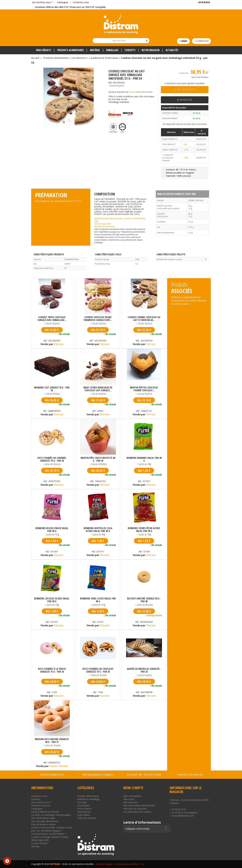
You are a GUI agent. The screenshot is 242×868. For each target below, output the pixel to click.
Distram (132, 92)
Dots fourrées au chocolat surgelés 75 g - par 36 (98, 670)
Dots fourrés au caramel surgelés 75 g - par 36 (52, 459)
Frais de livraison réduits (43, 824)
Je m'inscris (185, 100)
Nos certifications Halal (43, 818)
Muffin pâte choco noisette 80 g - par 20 (98, 459)
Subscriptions (84, 812)
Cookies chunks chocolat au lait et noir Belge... (144, 319)
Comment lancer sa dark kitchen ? (48, 834)
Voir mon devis (203, 9)
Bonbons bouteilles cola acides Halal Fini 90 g (98, 530)
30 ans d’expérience (52, 775)
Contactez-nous (81, 2)
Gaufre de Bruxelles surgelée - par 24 (144, 670)
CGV (142, 864)
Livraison (36, 799)
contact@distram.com (183, 816)
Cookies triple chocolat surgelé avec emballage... (52, 319)
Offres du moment (87, 818)
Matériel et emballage (88, 799)
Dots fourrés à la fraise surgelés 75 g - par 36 (52, 670)
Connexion (201, 41)
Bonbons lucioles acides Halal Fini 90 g (52, 600)
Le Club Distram (39, 843)
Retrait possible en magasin (178, 173)
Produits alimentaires (88, 796)
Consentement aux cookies (7, 861)
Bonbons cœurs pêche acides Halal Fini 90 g (144, 530)
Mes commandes (132, 796)
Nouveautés (84, 805)
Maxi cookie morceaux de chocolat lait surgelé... (98, 389)
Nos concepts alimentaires (45, 821)
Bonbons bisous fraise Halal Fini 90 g (52, 530)
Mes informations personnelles (139, 805)
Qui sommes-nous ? (42, 2)
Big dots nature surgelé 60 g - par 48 (144, 600)
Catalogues (63, 2)
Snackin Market (146, 92)
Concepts (82, 802)
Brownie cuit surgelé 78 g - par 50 (52, 389)
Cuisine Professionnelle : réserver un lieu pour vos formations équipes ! (52, 829)
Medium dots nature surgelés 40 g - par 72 (52, 741)
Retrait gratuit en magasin (98, 775)
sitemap (35, 846)
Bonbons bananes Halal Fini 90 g (144, 459)
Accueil (35, 58)
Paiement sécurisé (41, 805)
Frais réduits (84, 815)
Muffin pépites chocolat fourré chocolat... (144, 389)
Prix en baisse (84, 809)
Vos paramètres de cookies (137, 812)
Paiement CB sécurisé (190, 775)
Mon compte (133, 788)
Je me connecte (185, 90)
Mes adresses (130, 802)
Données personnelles (126, 864)
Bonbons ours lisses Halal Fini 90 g (98, 600)
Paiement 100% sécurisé (177, 176)
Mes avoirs (129, 799)
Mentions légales (104, 864)
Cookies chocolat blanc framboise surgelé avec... (98, 319)
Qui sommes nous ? (41, 802)
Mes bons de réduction (135, 809)
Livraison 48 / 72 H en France (179, 170)
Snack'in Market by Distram (45, 812)
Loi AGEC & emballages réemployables (51, 815)
